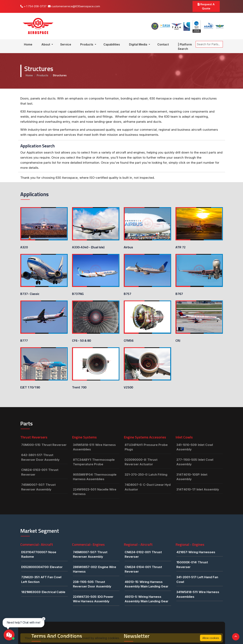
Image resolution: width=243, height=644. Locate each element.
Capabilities (112, 44)
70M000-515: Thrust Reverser (44, 445)
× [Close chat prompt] (44, 619)
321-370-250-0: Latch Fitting (146, 475)
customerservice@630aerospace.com (74, 6)
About (46, 44)
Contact (163, 44)
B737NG (78, 294)
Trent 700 (79, 387)
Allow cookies (211, 638)
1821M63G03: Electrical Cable (43, 592)
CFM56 (129, 340)
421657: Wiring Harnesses (196, 552)
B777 (24, 340)
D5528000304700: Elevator (42, 567)
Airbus (128, 247)
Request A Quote (206, 6)
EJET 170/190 (30, 387)
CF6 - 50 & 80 (81, 340)
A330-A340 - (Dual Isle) (88, 247)
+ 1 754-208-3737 (33, 6)
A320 (24, 247)
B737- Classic (30, 294)
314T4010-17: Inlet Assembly (198, 489)
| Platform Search (185, 47)
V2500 (128, 358)
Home (28, 44)
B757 (127, 294)
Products (87, 44)
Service (66, 44)
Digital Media (138, 44)
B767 (179, 294)
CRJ (178, 340)
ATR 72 (181, 247)
